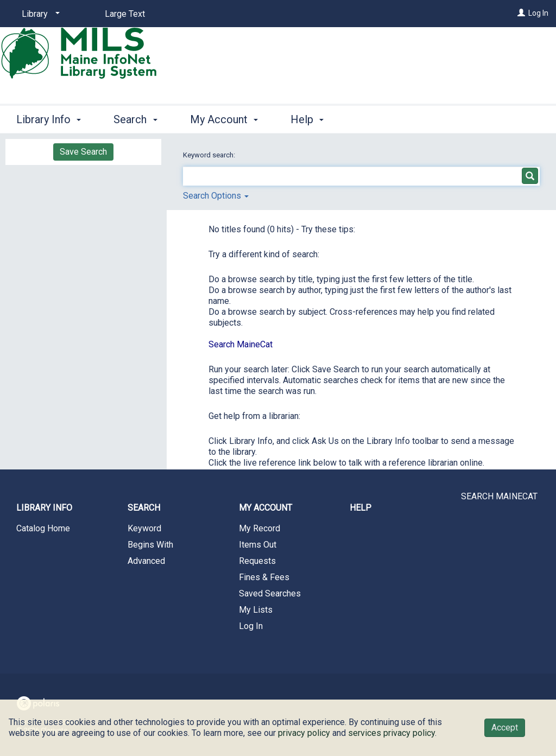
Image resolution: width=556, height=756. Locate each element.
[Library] (39, 14)
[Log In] (521, 13)
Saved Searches (270, 593)
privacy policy (304, 733)
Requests (257, 561)
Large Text (125, 14)
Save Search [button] (83, 152)
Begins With (150, 545)
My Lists (256, 610)
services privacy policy (391, 733)
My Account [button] (224, 119)
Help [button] (307, 119)
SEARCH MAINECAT (499, 496)
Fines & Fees (264, 577)
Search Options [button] (216, 196)
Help (361, 508)
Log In (538, 13)
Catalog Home (43, 528)
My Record (260, 528)
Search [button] (135, 119)
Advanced (146, 561)
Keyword (144, 528)
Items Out (258, 545)
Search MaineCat (241, 344)
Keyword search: (210, 155)
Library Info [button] (49, 119)
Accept (505, 728)
